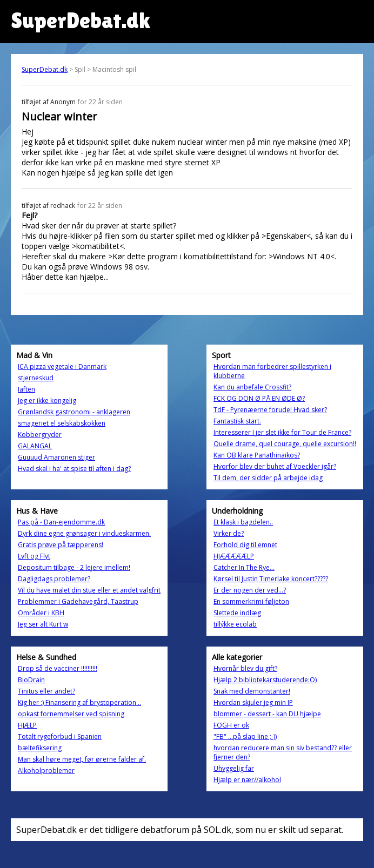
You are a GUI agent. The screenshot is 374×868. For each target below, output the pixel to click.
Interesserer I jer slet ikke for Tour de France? (282, 432)
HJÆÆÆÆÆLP (234, 556)
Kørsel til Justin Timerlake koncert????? (271, 579)
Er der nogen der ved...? (250, 590)
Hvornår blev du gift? (245, 668)
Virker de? (229, 533)
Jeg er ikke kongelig (47, 401)
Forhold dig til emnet (245, 545)
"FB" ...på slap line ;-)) (245, 736)
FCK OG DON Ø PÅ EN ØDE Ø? (259, 398)
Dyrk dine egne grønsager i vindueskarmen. (84, 533)
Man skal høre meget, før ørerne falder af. (82, 759)
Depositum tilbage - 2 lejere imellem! (74, 567)
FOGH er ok (231, 725)
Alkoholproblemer (46, 771)
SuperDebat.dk (45, 69)
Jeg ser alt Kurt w (43, 624)
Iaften (26, 389)
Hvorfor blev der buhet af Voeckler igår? (275, 466)
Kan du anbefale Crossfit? (252, 387)
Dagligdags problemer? (54, 579)
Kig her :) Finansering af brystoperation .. (79, 702)
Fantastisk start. (237, 421)
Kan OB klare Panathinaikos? (257, 455)
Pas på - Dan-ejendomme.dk (61, 522)
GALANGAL (35, 446)
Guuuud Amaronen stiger (56, 457)
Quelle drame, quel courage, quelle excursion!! (285, 444)
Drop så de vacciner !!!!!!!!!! (58, 668)
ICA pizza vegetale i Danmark (62, 366)
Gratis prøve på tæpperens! (61, 545)
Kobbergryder (40, 435)
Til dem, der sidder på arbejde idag (268, 478)
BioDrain (31, 680)
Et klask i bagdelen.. (243, 522)
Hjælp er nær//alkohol (247, 780)
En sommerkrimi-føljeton (251, 601)
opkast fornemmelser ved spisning (71, 714)
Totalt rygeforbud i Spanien (60, 736)
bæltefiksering (40, 748)
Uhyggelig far (234, 768)
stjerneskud (36, 378)
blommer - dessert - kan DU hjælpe (267, 714)
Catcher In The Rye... (244, 567)
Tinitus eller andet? (46, 691)
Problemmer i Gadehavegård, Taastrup (78, 601)
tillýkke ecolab (235, 624)
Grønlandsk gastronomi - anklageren (74, 412)
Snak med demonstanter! (252, 691)
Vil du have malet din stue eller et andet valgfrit (89, 590)
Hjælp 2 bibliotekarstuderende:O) (265, 680)
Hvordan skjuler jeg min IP (253, 702)
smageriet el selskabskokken (62, 423)
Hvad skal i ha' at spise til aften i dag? (74, 469)
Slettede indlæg (237, 613)
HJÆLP (27, 725)
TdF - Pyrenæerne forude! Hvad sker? (270, 410)
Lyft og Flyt (34, 556)
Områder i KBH (41, 613)
